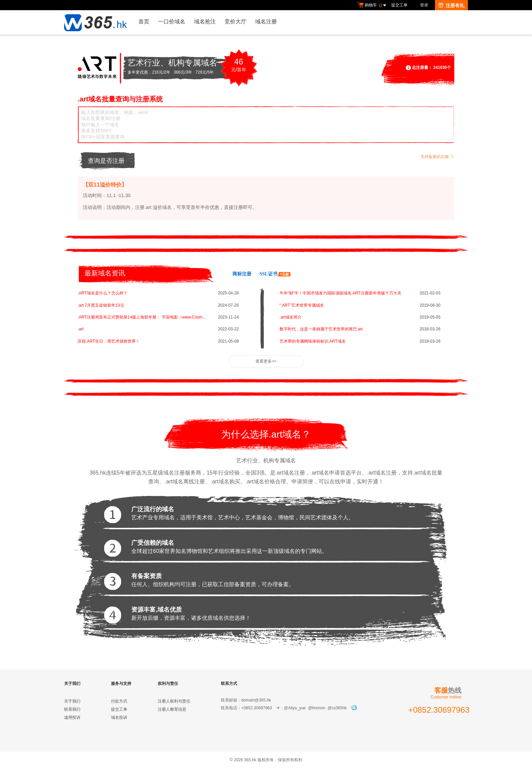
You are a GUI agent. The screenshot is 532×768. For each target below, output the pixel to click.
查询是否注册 (106, 161)
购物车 (373, 5)
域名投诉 (119, 717)
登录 (424, 5)
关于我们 (72, 701)
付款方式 (119, 701)
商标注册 (242, 274)
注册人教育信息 (172, 709)
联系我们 (72, 709)
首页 (144, 22)
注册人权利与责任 (174, 701)
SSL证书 (275, 274)
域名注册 (266, 22)
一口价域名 (172, 22)
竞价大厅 (235, 22)
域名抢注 (205, 22)
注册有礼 (451, 5)
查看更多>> (266, 361)
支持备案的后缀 (437, 156)
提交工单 (399, 5)
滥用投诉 (72, 717)
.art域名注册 (382, 473)
